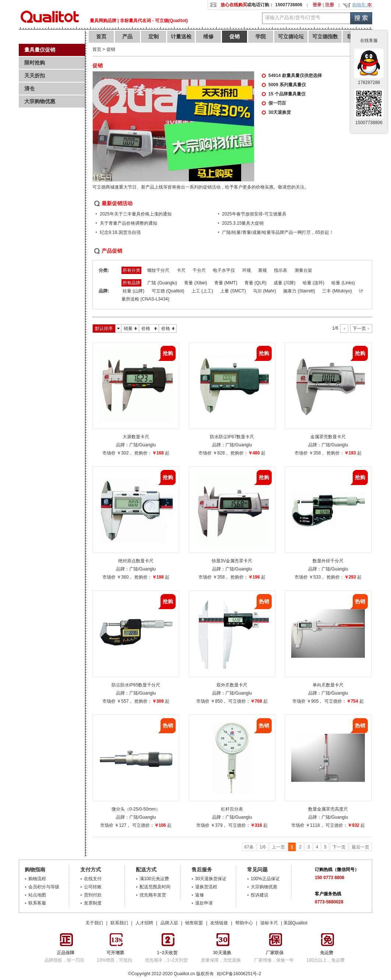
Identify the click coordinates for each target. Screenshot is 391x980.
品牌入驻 (169, 923)
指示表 (281, 270)
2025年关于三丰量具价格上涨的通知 (136, 214)
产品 (127, 36)
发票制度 (93, 903)
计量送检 (181, 36)
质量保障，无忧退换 (221, 954)
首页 (101, 36)
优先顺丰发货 (153, 895)
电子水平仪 (224, 270)
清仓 (29, 88)
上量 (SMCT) (233, 291)
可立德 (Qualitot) (168, 291)
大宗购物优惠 (40, 101)
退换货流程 (206, 887)
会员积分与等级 (44, 887)
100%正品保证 (265, 879)
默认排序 (104, 329)
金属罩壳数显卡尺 (328, 437)
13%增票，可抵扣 (115, 954)
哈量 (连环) (313, 283)
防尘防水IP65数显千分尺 (136, 685)
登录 (317, 5)
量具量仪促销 (40, 50)
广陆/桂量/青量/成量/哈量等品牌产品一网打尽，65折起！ (278, 232)
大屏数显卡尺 (136, 437)
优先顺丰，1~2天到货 (166, 954)
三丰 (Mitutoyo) (337, 291)
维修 (208, 36)
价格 (146, 329)
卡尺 (181, 270)
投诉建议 (260, 895)
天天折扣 (35, 75)
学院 (261, 36)
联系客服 (37, 903)
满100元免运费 (154, 879)
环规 (247, 270)
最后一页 (360, 847)
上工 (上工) (202, 291)
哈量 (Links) (343, 283)
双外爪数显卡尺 (232, 685)
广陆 (134, 445)
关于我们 (94, 923)
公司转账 (93, 887)
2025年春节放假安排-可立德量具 (254, 214)
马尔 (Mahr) (265, 291)
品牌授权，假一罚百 (64, 954)
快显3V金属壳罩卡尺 (232, 561)
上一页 (278, 847)
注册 (330, 5)
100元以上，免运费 (325, 954)
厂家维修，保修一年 (274, 954)
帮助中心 (244, 923)
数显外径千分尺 (328, 561)
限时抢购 (35, 63)
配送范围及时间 (155, 887)
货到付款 (93, 895)
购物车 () (362, 5)
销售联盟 (194, 923)
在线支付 (93, 879)
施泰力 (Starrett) (299, 291)
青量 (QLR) (256, 283)
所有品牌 (131, 283)
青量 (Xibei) (195, 283)
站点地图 (37, 895)
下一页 (359, 329)
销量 (128, 329)
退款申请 (204, 903)
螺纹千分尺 (158, 270)
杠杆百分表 (232, 809)
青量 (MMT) (226, 283)
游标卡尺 (269, 923)
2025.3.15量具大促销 (243, 223)
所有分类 (131, 270)
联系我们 (119, 923)
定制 (154, 36)
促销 (235, 36)
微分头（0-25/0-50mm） (136, 809)
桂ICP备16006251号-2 (238, 974)
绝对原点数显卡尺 (136, 561)
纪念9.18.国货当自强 (120, 232)
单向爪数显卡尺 (328, 685)
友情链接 (219, 923)
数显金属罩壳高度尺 (328, 809)
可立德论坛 (291, 36)
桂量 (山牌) (133, 291)
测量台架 (303, 270)
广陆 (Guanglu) (162, 283)
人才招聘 (144, 923)
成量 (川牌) (284, 283)
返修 (200, 895)
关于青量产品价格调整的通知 (128, 223)
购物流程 (37, 879)
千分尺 (199, 270)
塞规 (263, 270)
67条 (249, 847)
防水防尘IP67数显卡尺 (232, 437)
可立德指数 (325, 36)
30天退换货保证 (211, 879)
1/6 (263, 847)
